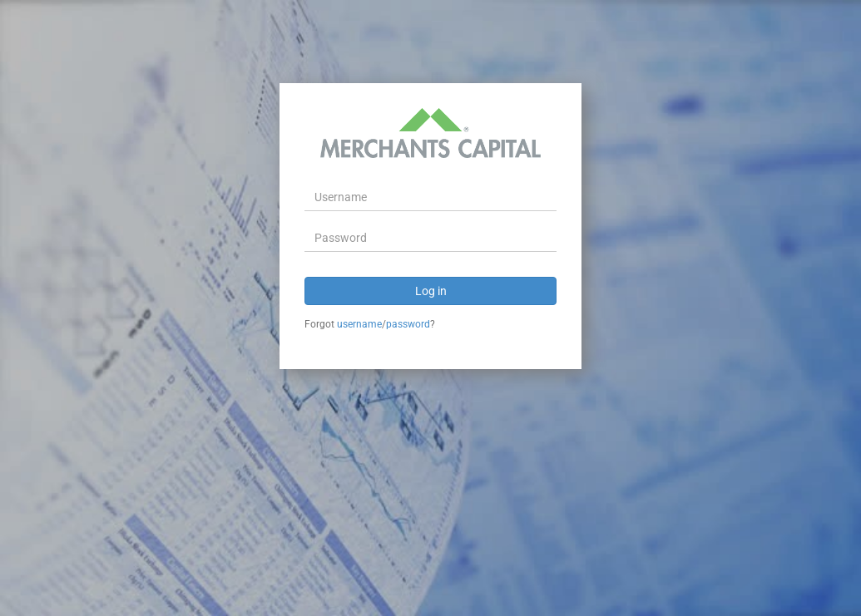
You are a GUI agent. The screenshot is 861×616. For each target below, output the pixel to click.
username (359, 324)
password (408, 324)
